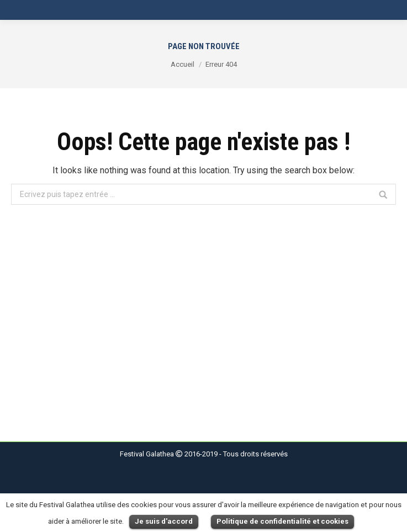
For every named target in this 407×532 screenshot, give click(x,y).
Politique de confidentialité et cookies (282, 521)
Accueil (183, 64)
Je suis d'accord (164, 521)
